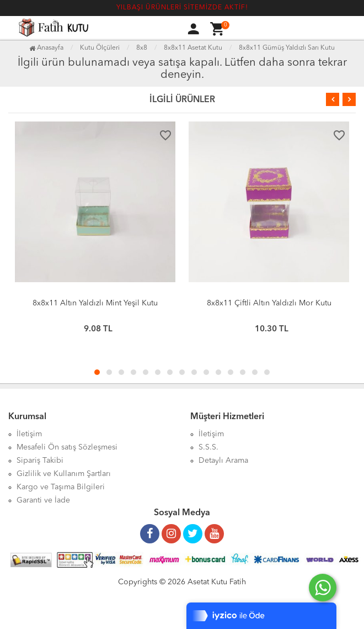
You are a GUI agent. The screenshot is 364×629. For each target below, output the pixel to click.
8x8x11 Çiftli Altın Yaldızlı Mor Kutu (269, 303)
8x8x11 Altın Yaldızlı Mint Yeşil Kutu (95, 303)
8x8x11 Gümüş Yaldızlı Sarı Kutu (287, 48)
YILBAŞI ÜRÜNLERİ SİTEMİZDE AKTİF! (182, 8)
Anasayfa (46, 48)
